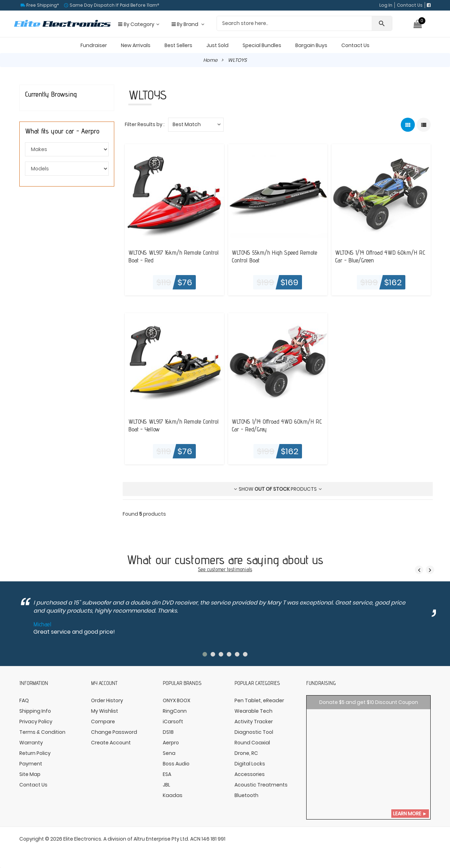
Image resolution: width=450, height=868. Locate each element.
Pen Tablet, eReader (259, 700)
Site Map (30, 774)
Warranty (31, 742)
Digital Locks (250, 763)
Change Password (114, 732)
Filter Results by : (145, 124)
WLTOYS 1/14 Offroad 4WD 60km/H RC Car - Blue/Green (378, 256)
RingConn (175, 711)
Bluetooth (246, 795)
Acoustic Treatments (261, 784)
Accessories (250, 774)
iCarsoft (173, 721)
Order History (107, 700)
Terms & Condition (42, 732)
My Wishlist (105, 711)
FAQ (24, 700)
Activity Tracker (254, 721)
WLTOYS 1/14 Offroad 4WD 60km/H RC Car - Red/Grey (275, 425)
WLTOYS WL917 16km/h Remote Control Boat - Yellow (167, 425)
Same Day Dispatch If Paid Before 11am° (114, 5)
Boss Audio (176, 763)
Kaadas (173, 795)
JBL (166, 784)
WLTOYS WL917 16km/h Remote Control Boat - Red (167, 256)
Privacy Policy (36, 721)
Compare (103, 721)
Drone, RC (246, 753)
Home (211, 60)
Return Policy (35, 753)
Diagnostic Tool (254, 732)
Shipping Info (35, 711)
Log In (386, 5)
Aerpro (171, 742)
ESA (167, 774)
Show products (278, 489)
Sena (169, 753)
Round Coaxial (252, 742)
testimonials (240, 569)
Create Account (111, 742)
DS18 (168, 732)
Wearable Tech (253, 711)
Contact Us (410, 5)
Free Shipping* (42, 5)
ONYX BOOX (176, 700)
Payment (31, 763)
